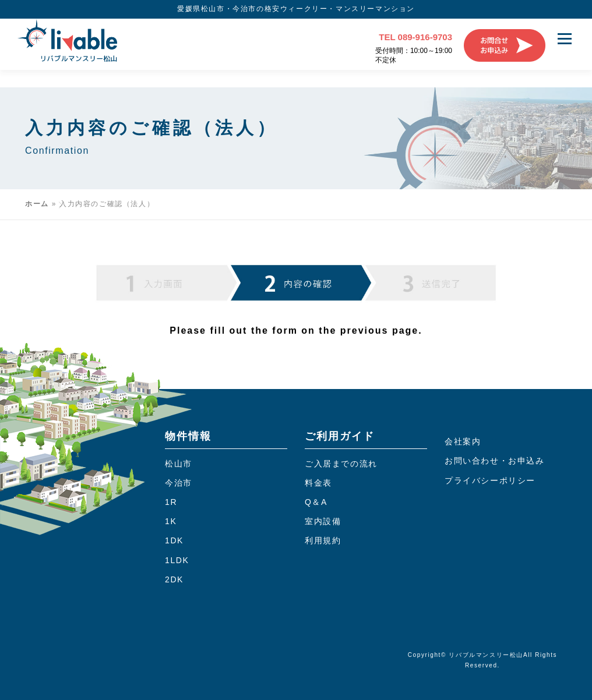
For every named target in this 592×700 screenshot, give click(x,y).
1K (171, 522)
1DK (174, 541)
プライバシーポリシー (490, 480)
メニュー (564, 39)
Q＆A (316, 502)
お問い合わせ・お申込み (495, 461)
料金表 (318, 483)
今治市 (179, 483)
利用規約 (323, 541)
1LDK (177, 560)
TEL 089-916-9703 (415, 37)
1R (171, 502)
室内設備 (323, 522)
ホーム (37, 204)
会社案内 (463, 441)
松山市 (179, 464)
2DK (174, 579)
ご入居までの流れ (341, 464)
